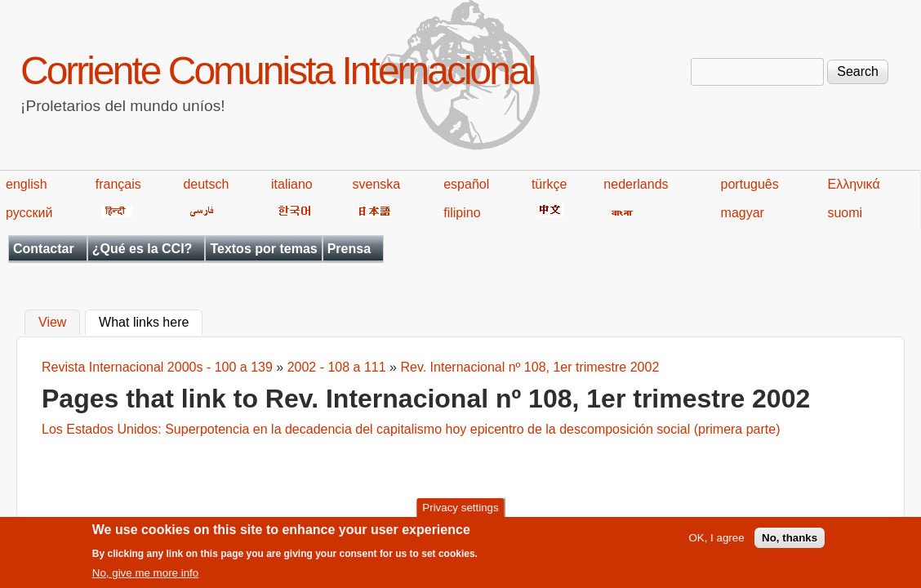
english (27, 184)
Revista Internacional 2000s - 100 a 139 (157, 367)
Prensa (349, 249)
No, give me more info (145, 578)
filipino (462, 213)
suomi (845, 213)
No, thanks (790, 543)
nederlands (636, 184)
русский (29, 213)
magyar (743, 213)
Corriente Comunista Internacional (277, 71)
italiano (292, 184)
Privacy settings (460, 512)
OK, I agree (716, 543)
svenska (376, 184)
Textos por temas (263, 249)
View (52, 323)
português (750, 184)
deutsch (206, 184)
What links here (151, 321)
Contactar (44, 249)
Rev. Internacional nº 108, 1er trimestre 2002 (529, 367)
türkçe (549, 184)
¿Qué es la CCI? (142, 249)
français (118, 184)
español (466, 184)
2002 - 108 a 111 (337, 367)
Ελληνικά (853, 184)
